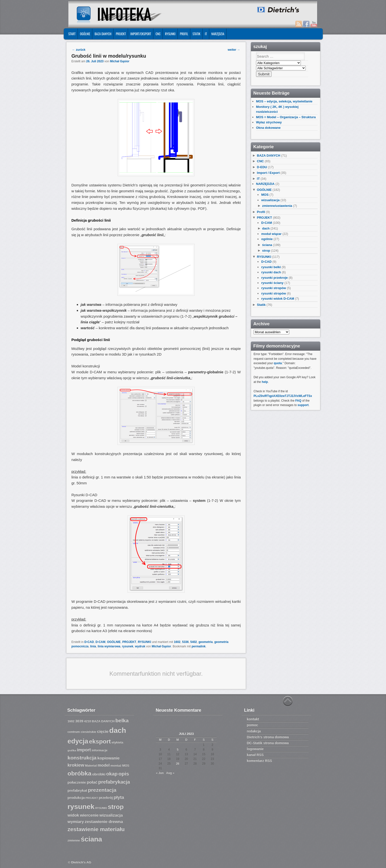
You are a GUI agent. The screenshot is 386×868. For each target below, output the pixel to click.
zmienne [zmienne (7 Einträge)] (74, 840)
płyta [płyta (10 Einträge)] (119, 797)
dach (266, 228)
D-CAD (89, 642)
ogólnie (267, 239)
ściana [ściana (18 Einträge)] (91, 839)
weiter (234, 50)
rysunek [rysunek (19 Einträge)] (81, 806)
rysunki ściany (272, 283)
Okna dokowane (268, 128)
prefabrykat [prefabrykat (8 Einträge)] (77, 790)
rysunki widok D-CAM (278, 299)
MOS (265, 195)
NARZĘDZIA (218, 34)
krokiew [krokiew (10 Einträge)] (76, 765)
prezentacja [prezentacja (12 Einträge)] (102, 790)
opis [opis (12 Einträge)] (124, 774)
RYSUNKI (170, 34)
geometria (205, 642)
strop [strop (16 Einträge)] (116, 807)
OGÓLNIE (85, 34)
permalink (199, 646)
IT (206, 34)
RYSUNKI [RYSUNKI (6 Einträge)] (101, 808)
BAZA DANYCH (103, 34)
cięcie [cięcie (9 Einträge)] (103, 731)
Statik (196, 34)
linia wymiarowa (109, 646)
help (265, 382)
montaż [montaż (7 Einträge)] (116, 766)
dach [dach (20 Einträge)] (118, 730)
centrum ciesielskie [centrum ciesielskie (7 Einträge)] (82, 732)
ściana (267, 245)
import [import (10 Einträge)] (84, 750)
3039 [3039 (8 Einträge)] (79, 721)
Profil (184, 34)
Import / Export (268, 173)
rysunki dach (271, 272)
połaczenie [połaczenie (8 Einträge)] (77, 782)
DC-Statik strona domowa (268, 743)
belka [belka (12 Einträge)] (122, 720)
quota (278, 363)
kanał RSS (255, 755)
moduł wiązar (271, 234)
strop (266, 251)
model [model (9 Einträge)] (104, 765)
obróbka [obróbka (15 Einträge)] (79, 773)
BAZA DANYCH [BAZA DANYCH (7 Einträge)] (103, 721)
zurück (79, 50)
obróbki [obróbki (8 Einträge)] (99, 774)
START (72, 34)
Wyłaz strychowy (269, 122)
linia (93, 646)
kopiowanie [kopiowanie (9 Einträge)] (108, 758)
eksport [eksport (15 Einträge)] (100, 741)
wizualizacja (270, 200)
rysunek (128, 646)
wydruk (140, 646)
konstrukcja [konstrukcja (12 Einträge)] (82, 758)
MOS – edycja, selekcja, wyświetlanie (284, 101)
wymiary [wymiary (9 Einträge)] (76, 822)
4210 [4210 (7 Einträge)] (88, 721)
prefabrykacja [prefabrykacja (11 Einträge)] (114, 782)
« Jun (160, 773)
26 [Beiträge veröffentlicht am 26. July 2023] (178, 764)
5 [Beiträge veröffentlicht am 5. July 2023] (178, 750)
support (303, 405)
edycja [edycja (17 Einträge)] (78, 741)
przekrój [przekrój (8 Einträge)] (106, 798)
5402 (194, 642)
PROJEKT (121, 34)
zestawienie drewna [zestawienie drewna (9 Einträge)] (104, 822)
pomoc (253, 725)
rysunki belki (271, 267)
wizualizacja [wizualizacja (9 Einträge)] (111, 815)
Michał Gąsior (120, 61)
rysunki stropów (273, 288)
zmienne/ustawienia (277, 206)
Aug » (170, 773)
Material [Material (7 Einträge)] (91, 766)
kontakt (253, 719)
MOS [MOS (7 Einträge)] (126, 766)
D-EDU (262, 167)
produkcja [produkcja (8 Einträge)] (76, 798)
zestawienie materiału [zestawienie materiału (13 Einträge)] (96, 829)
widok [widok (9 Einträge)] (73, 815)
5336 (185, 642)
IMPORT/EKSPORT (141, 34)
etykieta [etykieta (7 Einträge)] (117, 742)
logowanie (255, 749)
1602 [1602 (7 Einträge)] (71, 721)
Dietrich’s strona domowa (268, 737)
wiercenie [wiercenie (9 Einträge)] (89, 815)
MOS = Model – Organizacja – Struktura (286, 117)
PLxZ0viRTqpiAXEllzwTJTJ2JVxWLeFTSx (283, 396)
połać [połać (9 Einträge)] (92, 782)
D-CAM (100, 642)
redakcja (254, 731)
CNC (158, 34)
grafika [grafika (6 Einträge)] (72, 750)
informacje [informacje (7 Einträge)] (100, 750)
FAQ (298, 401)
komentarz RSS (260, 761)
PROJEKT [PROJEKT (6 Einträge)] (92, 798)
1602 (177, 642)
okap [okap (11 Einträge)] (112, 774)
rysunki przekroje (274, 278)
